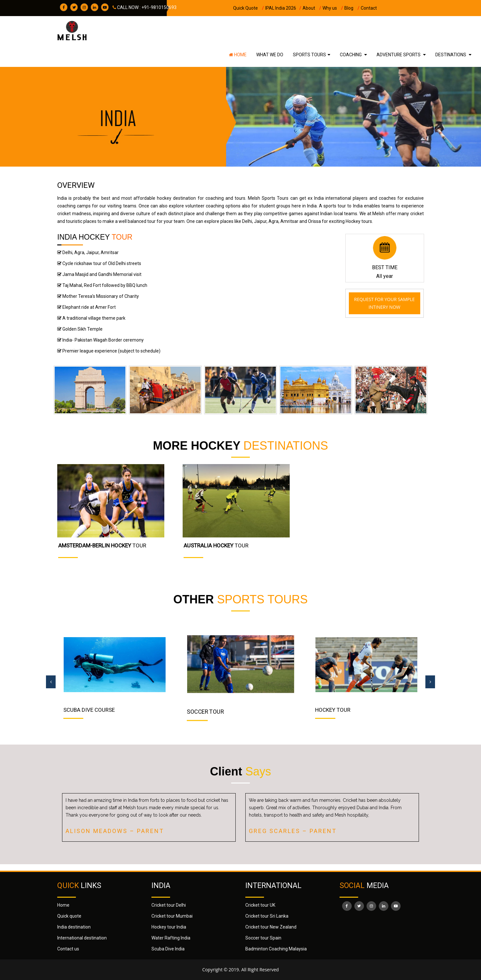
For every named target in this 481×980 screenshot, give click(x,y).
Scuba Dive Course (89, 710)
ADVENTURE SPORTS (399, 55)
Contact (369, 8)
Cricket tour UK (260, 905)
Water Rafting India (171, 938)
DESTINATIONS (451, 55)
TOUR (102, 545)
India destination (74, 927)
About (312, 8)
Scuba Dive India (168, 949)
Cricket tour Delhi (169, 905)
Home (238, 55)
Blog (352, 8)
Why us (333, 8)
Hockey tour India (169, 927)
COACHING (351, 55)
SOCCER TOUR (205, 712)
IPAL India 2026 (283, 8)
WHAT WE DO (270, 55)
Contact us (68, 949)
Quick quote (69, 916)
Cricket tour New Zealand (271, 927)
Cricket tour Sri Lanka (267, 916)
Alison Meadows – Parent (115, 831)
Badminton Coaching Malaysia (276, 949)
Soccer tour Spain (263, 938)
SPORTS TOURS (309, 55)
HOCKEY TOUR (333, 710)
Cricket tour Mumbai (172, 916)
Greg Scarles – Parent (293, 831)
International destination (82, 938)
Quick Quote (249, 8)
